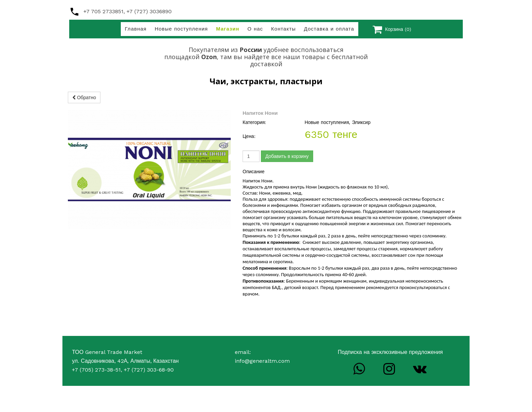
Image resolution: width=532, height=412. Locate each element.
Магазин (228, 29)
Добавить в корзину (287, 156)
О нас (255, 29)
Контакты (283, 29)
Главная (136, 29)
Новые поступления (181, 29)
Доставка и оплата (329, 29)
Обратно (84, 97)
